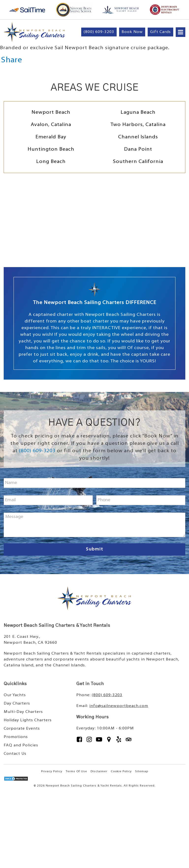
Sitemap (142, 772)
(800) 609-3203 (37, 451)
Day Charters (17, 704)
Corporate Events (22, 729)
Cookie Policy (121, 772)
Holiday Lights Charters (28, 720)
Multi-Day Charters (23, 712)
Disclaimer (99, 772)
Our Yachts (15, 695)
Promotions (16, 737)
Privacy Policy (52, 772)
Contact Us (15, 754)
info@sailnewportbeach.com (119, 706)
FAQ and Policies (21, 745)
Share (12, 60)
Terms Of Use (76, 772)
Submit (95, 549)
